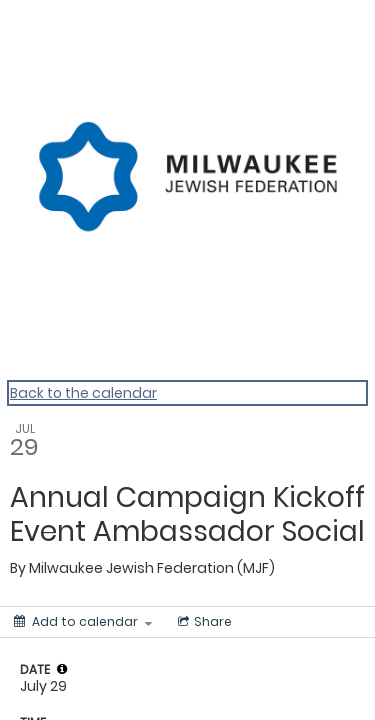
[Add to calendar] (83, 622)
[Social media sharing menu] (203, 622)
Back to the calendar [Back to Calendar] (83, 393)
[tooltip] (62, 669)
